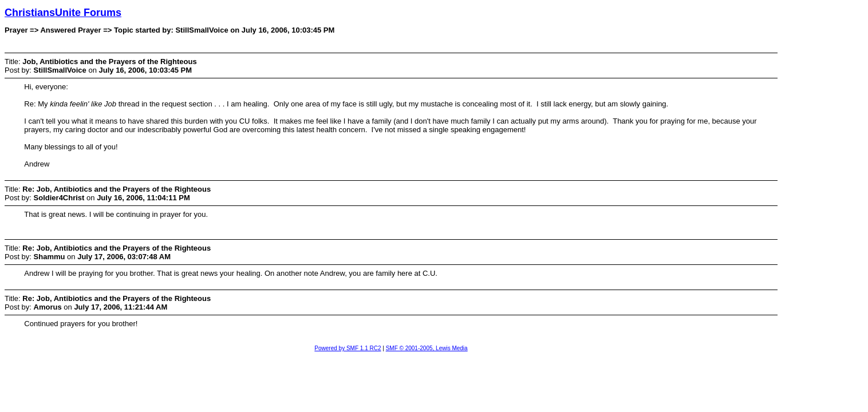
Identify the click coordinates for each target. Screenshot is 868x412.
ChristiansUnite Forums (63, 13)
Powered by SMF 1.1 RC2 (348, 348)
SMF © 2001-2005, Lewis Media (427, 348)
